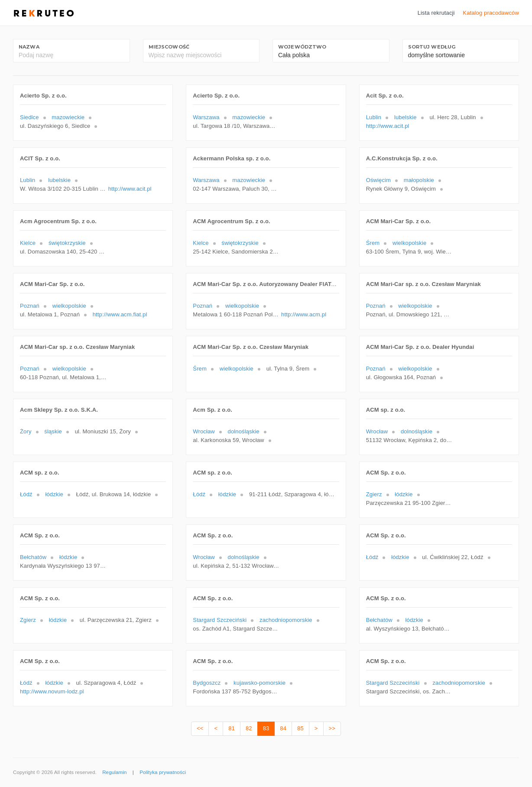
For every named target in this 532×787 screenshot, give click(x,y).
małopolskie (419, 180)
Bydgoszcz (207, 683)
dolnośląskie (244, 431)
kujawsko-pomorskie (260, 683)
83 (266, 728)
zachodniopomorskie (286, 620)
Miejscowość (169, 47)
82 (249, 728)
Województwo (302, 47)
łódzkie (54, 494)
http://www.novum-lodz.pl (52, 691)
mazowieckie (68, 117)
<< (200, 728)
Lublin (374, 117)
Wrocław (204, 431)
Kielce (28, 243)
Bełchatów (33, 557)
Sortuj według (432, 47)
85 (300, 728)
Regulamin (114, 772)
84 (283, 728)
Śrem (373, 243)
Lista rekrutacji (436, 13)
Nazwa (29, 47)
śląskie (53, 431)
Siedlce (29, 117)
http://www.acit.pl (388, 126)
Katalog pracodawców (491, 13)
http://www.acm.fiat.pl (120, 314)
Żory (26, 431)
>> (332, 728)
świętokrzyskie (67, 243)
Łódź (26, 494)
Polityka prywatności (163, 772)
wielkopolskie (409, 243)
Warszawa (206, 117)
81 (232, 728)
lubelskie (405, 117)
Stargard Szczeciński (220, 620)
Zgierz (374, 494)
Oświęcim (378, 180)
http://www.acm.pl (304, 314)
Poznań (30, 306)
